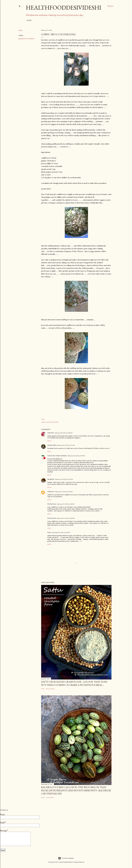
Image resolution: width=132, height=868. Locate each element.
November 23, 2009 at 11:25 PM (61, 532)
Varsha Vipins (52, 445)
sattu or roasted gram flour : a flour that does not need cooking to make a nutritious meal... (74, 683)
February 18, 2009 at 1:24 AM (66, 445)
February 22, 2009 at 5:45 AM (64, 492)
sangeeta (51, 479)
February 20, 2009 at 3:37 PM (64, 479)
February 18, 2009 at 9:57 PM (76, 456)
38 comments (50, 689)
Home (29, 20)
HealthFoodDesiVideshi (64, 8)
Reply (49, 441)
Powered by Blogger (66, 858)
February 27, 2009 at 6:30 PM (66, 518)
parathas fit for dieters (26, 39)
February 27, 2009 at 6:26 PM (66, 504)
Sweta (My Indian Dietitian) (57, 456)
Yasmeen (51, 433)
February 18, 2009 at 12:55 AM (64, 433)
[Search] (110, 6)
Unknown (51, 492)
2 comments (50, 797)
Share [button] (21, 30)
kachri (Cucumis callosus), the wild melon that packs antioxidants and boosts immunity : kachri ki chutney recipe (76, 790)
